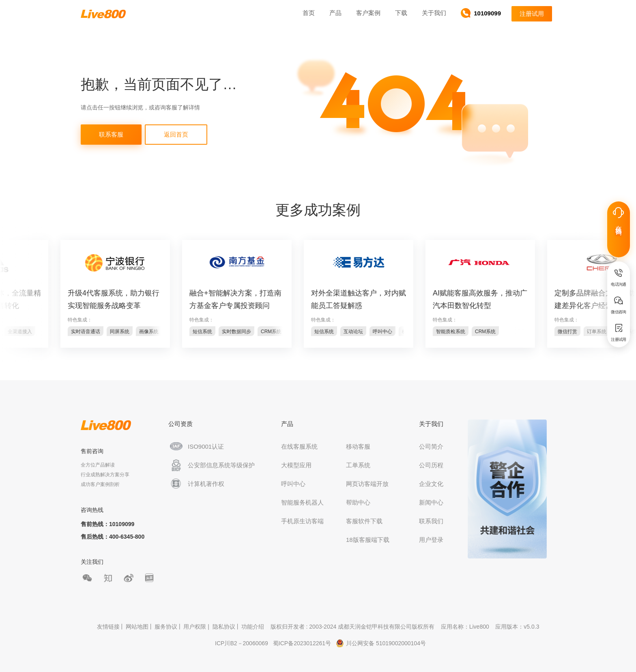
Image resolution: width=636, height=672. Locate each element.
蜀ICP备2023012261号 (302, 643)
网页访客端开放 (367, 484)
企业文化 (431, 484)
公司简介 (431, 446)
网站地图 (137, 627)
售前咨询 (92, 451)
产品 (335, 13)
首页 (309, 13)
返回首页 (176, 134)
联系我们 (431, 521)
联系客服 (111, 134)
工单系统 (358, 465)
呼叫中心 (293, 484)
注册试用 (532, 14)
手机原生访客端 (302, 521)
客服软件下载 (364, 521)
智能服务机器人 (302, 502)
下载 (401, 13)
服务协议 (166, 627)
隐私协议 (224, 627)
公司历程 (431, 465)
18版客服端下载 (368, 540)
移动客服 (358, 446)
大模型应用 (296, 465)
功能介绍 (253, 627)
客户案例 (368, 13)
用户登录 (431, 540)
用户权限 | (197, 627)
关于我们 (434, 13)
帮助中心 (358, 502)
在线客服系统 (299, 446)
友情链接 (108, 627)
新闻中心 (431, 502)
